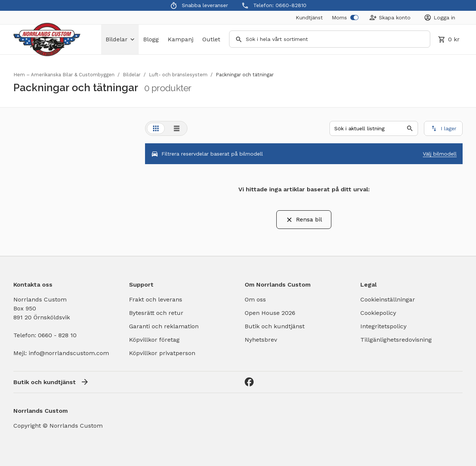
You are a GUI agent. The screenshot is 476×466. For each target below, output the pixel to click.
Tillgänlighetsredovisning (396, 340)
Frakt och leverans (156, 299)
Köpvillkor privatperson (162, 353)
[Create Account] (390, 17)
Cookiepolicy (378, 313)
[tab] (156, 128)
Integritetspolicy (383, 326)
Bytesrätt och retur (156, 313)
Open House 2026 (270, 313)
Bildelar (132, 75)
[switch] (354, 17)
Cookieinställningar (388, 299)
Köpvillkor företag (154, 340)
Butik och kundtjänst (275, 326)
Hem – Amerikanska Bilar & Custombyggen (64, 75)
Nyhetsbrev (261, 340)
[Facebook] (249, 382)
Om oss (255, 299)
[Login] (440, 17)
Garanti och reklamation (164, 326)
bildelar (120, 39)
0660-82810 (291, 5)
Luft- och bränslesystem (178, 75)
